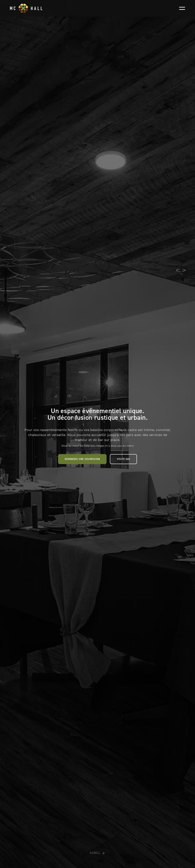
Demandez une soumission (82, 459)
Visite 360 (123, 459)
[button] (182, 8)
